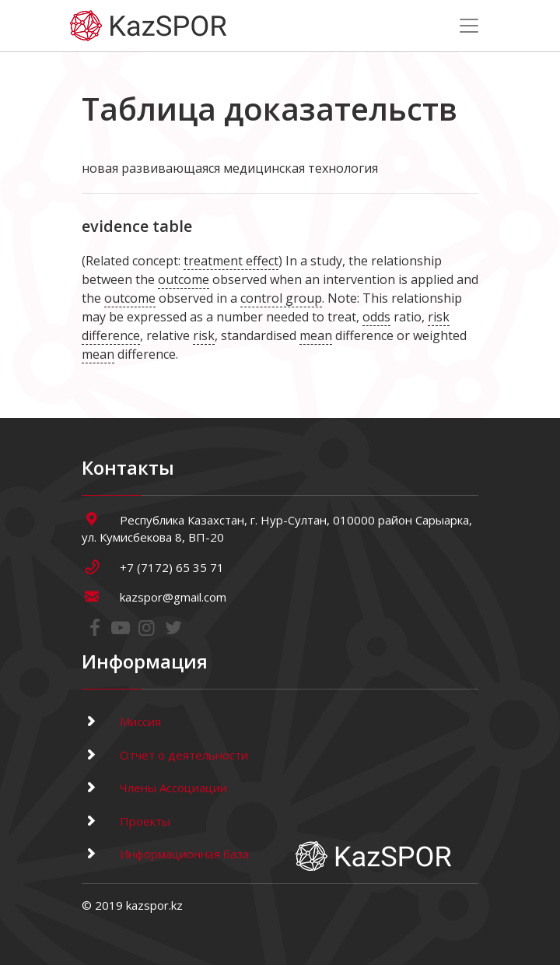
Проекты (126, 821)
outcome (184, 279)
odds (376, 317)
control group (281, 298)
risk (204, 335)
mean (316, 335)
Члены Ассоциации (154, 788)
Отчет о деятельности (165, 755)
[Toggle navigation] (469, 26)
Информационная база (165, 854)
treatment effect (231, 261)
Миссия (121, 721)
